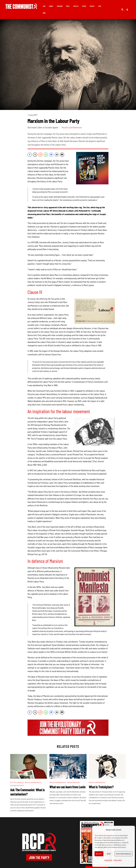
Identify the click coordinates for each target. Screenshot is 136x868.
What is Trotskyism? (101, 787)
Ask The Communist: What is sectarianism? (27, 792)
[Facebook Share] (30, 155)
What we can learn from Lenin (67, 787)
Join (45, 6)
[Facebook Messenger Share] (51, 155)
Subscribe (60, 6)
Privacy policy (118, 860)
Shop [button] (100, 6)
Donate (52, 6)
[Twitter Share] (35, 155)
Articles (77, 6)
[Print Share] (62, 155)
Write (69, 6)
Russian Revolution (74, 782)
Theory (85, 6)
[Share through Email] (57, 155)
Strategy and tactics (17, 785)
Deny (109, 854)
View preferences (124, 854)
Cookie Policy (108, 860)
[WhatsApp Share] (46, 155)
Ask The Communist (17, 782)
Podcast (93, 6)
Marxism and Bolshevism (72, 127)
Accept (99, 854)
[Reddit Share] (40, 155)
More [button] (45, 13)
